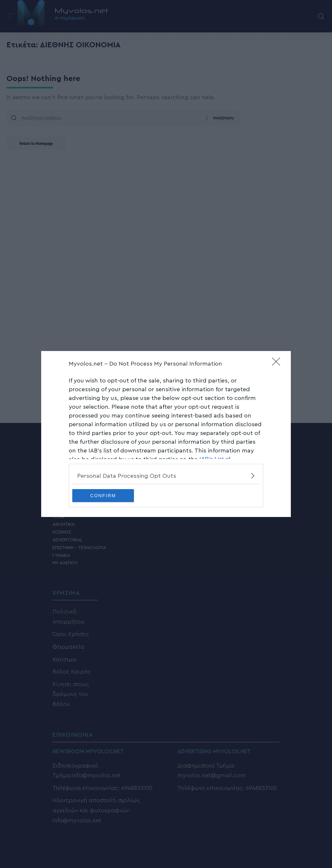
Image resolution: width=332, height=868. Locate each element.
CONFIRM (103, 495)
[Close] (278, 364)
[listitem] (166, 476)
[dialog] (166, 434)
